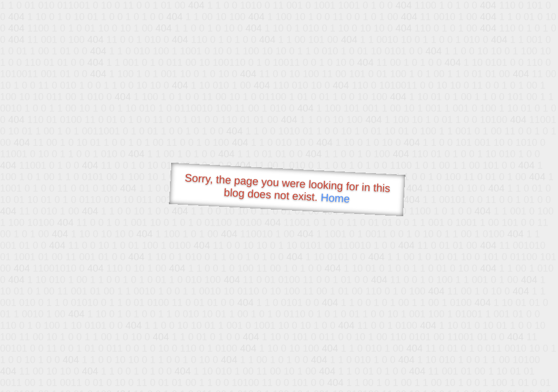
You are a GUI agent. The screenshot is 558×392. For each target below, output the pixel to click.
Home (335, 198)
